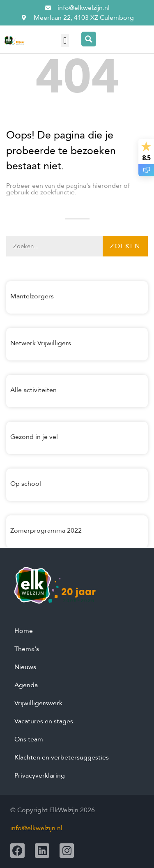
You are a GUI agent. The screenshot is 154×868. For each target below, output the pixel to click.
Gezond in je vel (34, 437)
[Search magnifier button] (89, 39)
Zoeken (125, 246)
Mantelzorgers (32, 296)
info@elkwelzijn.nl (36, 828)
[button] (65, 40)
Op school (26, 484)
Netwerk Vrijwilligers (41, 343)
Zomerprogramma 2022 (46, 531)
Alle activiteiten (33, 390)
